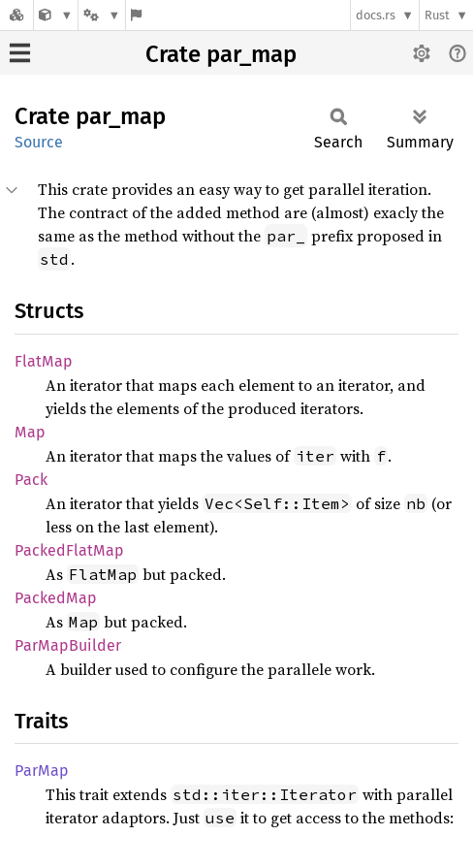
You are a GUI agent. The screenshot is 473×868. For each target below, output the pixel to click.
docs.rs (376, 15)
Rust (437, 15)
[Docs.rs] (16, 15)
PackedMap (56, 598)
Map (30, 432)
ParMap (42, 771)
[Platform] (102, 15)
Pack (31, 480)
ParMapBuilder (68, 645)
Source (39, 142)
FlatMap (44, 361)
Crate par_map (221, 54)
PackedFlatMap (69, 550)
